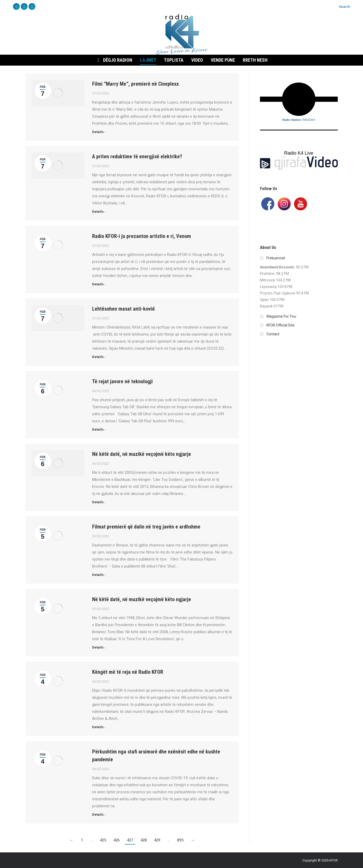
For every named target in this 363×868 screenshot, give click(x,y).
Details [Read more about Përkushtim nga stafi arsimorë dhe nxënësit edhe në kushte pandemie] (98, 814)
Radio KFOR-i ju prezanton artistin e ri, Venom (142, 236)
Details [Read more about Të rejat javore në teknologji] (98, 429)
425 (103, 840)
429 (157, 840)
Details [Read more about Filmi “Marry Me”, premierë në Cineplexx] (98, 132)
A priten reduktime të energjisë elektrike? (137, 156)
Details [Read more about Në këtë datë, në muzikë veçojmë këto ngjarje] (98, 502)
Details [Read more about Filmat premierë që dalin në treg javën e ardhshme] (98, 575)
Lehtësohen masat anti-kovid (123, 309)
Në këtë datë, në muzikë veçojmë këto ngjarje (142, 454)
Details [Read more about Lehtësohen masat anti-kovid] (98, 357)
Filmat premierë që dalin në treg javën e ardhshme (146, 527)
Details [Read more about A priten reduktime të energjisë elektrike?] (98, 212)
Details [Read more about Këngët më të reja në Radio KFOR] (98, 727)
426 (117, 840)
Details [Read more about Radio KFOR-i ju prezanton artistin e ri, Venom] (98, 284)
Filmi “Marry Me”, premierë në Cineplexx (135, 84)
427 (130, 840)
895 (180, 840)
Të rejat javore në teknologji (122, 381)
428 (144, 840)
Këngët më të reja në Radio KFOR (128, 672)
